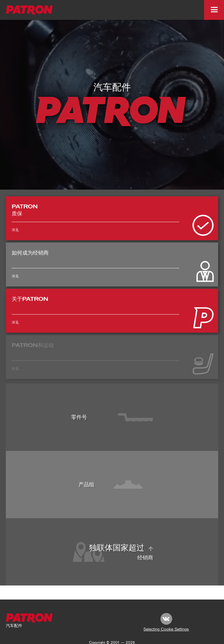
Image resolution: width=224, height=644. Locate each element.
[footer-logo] (30, 618)
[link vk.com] (166, 619)
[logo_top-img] (30, 10)
